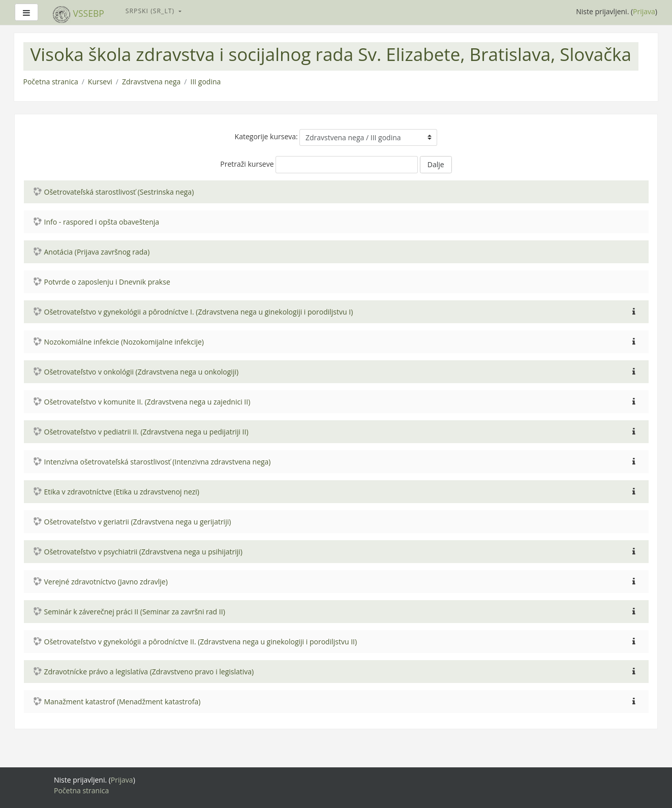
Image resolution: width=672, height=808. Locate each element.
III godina (205, 82)
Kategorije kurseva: (266, 136)
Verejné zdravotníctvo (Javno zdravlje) (106, 582)
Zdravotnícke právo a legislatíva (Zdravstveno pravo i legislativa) (149, 672)
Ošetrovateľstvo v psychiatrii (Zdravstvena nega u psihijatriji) (143, 552)
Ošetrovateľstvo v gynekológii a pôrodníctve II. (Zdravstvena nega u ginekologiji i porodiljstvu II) (201, 642)
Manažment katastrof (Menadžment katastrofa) (123, 702)
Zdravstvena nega (151, 82)
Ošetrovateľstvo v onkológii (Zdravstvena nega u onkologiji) (142, 372)
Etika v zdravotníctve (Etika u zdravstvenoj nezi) (122, 492)
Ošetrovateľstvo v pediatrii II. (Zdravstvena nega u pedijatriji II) (146, 432)
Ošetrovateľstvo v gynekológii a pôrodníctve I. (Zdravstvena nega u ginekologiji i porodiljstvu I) (199, 312)
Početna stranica (51, 82)
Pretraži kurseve (247, 164)
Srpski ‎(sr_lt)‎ (151, 11)
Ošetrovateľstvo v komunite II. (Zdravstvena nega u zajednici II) (147, 402)
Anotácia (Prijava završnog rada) (97, 252)
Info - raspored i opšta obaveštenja (102, 222)
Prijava (644, 11)
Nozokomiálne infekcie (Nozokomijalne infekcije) (124, 342)
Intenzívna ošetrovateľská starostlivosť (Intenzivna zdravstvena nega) (158, 462)
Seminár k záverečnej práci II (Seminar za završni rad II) (135, 612)
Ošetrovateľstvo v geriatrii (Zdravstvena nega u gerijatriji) (138, 522)
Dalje (436, 164)
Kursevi (100, 82)
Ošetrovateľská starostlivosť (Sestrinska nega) (119, 192)
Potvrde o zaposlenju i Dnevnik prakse (107, 282)
